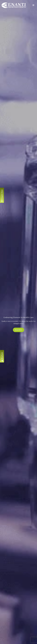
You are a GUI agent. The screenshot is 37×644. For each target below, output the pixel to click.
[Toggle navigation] (33, 5)
